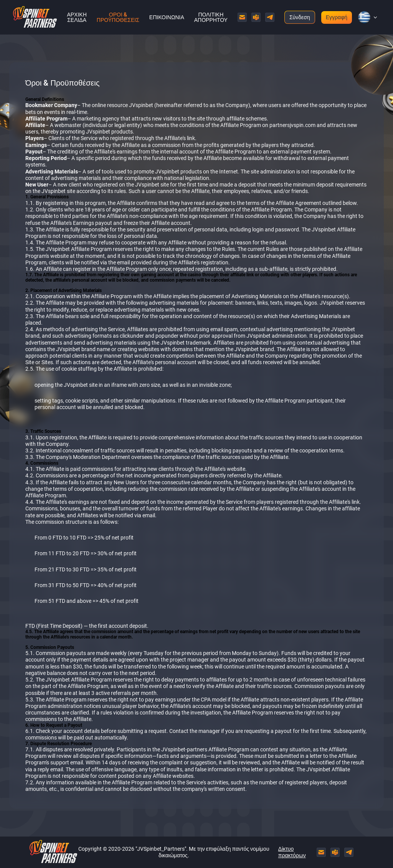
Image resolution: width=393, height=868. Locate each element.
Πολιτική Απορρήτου (211, 17)
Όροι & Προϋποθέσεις (118, 17)
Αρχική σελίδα (77, 17)
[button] (364, 17)
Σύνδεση (300, 17)
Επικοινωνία (167, 17)
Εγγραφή (337, 17)
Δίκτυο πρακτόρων (292, 852)
